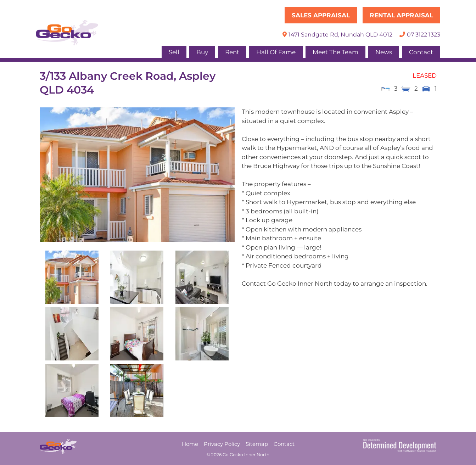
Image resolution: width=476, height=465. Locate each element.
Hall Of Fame (276, 52)
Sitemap (257, 444)
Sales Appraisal (321, 15)
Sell (174, 52)
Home (190, 444)
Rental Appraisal (401, 15)
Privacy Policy (222, 444)
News (384, 52)
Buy (202, 52)
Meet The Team (335, 52)
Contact (421, 52)
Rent (232, 52)
